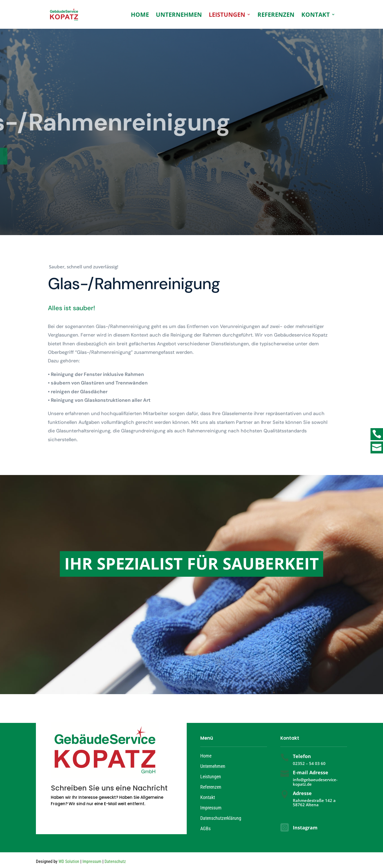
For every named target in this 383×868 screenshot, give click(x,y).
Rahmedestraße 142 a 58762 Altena (314, 803)
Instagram (305, 828)
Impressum (211, 808)
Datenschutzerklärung (221, 818)
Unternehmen (179, 15)
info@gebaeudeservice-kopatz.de (315, 782)
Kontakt (316, 15)
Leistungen (227, 15)
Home (140, 15)
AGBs (205, 828)
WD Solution (69, 861)
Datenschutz (115, 861)
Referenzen (276, 15)
